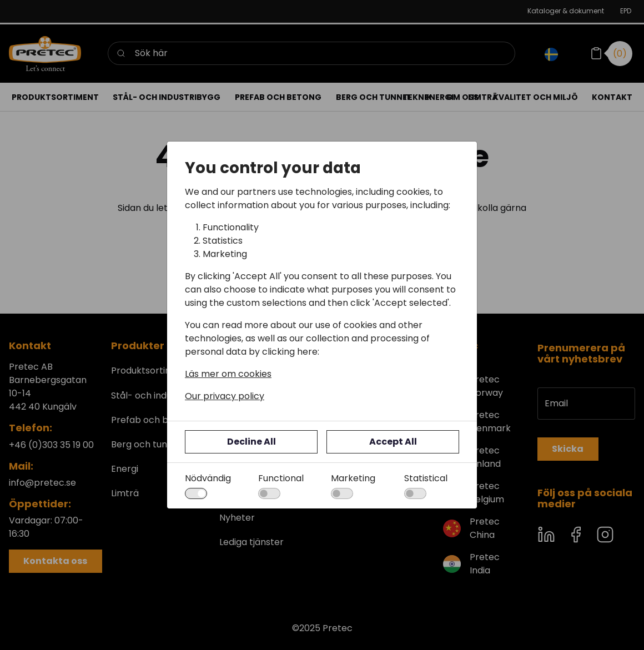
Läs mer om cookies (228, 374)
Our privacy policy (225, 396)
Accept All (393, 442)
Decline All (251, 442)
